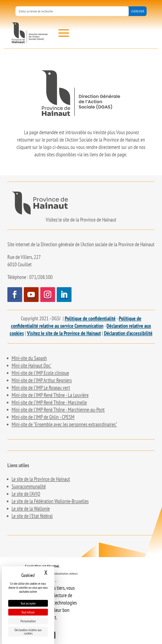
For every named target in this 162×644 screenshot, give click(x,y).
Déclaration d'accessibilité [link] (128, 333)
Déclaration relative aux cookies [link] (28, 632)
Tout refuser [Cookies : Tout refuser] (28, 612)
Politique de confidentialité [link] (90, 318)
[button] (64, 33)
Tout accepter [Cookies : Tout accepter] (28, 603)
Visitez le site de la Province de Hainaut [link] (64, 333)
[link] (30, 33)
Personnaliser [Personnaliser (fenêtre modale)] (28, 621)
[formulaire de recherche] (72, 11)
